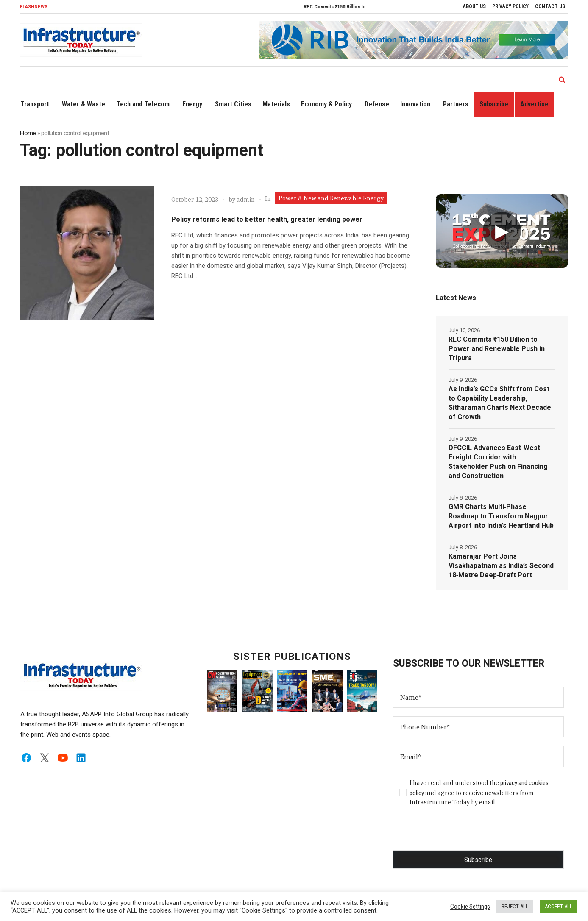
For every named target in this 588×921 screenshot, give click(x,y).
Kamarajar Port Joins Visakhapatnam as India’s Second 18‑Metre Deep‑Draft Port (501, 566)
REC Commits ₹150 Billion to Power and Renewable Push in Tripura (497, 349)
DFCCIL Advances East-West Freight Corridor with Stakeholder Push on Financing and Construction (498, 462)
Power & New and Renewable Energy (331, 198)
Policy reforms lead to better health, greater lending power (267, 219)
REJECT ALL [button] (515, 906)
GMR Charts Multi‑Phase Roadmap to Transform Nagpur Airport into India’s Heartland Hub (501, 516)
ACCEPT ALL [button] (559, 906)
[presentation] (457, 834)
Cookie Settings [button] (470, 907)
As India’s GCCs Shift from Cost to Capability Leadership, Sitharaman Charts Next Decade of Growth (500, 403)
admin (246, 200)
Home (28, 133)
